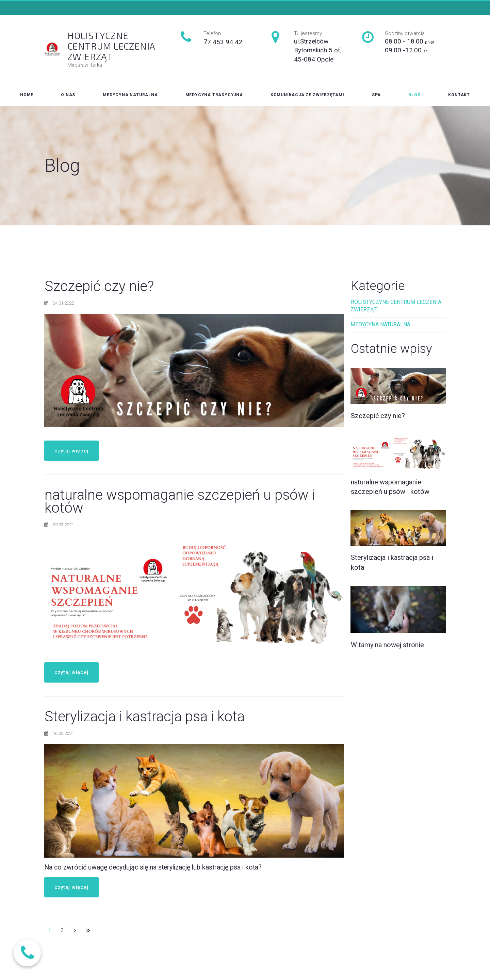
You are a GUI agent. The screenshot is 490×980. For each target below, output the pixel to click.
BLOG (414, 95)
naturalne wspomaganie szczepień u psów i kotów (180, 504)
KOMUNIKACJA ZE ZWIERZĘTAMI (307, 95)
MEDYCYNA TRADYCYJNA (214, 95)
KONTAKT (459, 95)
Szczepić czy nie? (99, 288)
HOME (27, 95)
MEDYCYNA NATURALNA (130, 95)
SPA (376, 95)
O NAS (68, 95)
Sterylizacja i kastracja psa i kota (145, 719)
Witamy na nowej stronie (387, 649)
